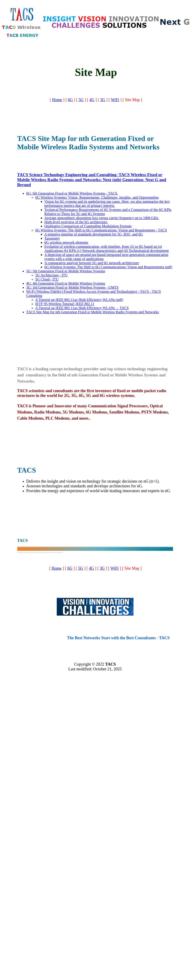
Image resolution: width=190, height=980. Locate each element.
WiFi (115, 100)
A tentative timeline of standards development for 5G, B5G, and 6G (94, 234)
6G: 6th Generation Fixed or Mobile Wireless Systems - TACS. (72, 193)
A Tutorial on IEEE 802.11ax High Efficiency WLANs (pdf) (79, 300)
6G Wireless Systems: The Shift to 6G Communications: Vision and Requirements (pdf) (108, 267)
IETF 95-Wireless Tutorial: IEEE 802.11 (65, 304)
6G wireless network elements (66, 242)
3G (103, 100)
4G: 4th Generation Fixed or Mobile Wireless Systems (66, 283)
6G (70, 100)
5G (81, 100)
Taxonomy (52, 238)
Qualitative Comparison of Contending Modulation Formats (88, 226)
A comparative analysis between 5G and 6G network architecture (92, 263)
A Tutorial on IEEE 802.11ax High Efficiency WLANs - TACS (82, 308)
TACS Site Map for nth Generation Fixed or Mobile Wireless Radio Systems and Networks (93, 312)
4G (92, 100)
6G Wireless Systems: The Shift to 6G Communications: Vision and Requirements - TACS (101, 230)
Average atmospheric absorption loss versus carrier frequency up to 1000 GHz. (102, 218)
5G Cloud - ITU (47, 279)
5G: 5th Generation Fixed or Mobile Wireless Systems (66, 271)
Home (57, 100)
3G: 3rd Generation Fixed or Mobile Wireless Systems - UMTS (73, 287)
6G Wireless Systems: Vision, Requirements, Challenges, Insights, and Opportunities (97, 197)
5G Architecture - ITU (52, 275)
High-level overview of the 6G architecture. (76, 222)
